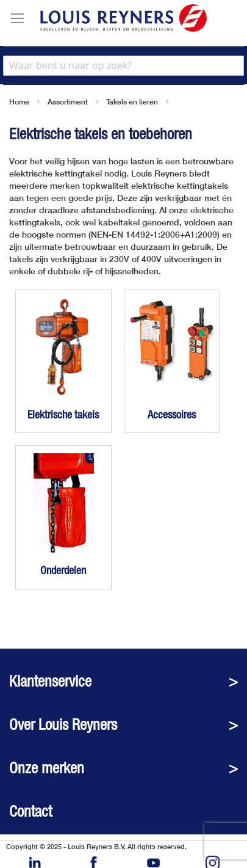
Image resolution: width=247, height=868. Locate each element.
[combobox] (123, 66)
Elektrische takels (63, 414)
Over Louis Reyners (63, 725)
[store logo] (123, 18)
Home (19, 102)
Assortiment (68, 102)
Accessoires (172, 414)
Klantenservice (50, 681)
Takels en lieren (132, 102)
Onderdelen (63, 570)
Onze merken (47, 768)
